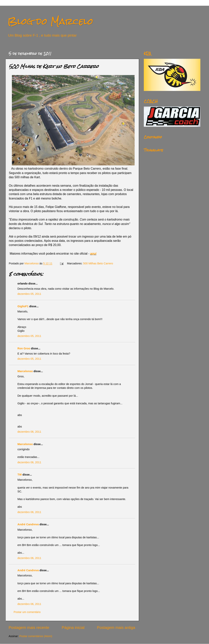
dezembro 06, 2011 (29, 432)
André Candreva (28, 524)
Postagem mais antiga (116, 628)
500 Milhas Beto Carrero (98, 263)
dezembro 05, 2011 (29, 294)
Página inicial (73, 628)
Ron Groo (24, 348)
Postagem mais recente (29, 628)
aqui (93, 254)
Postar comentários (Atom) (36, 636)
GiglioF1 (23, 306)
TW (20, 475)
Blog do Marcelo (50, 21)
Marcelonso (32, 263)
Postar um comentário (27, 612)
